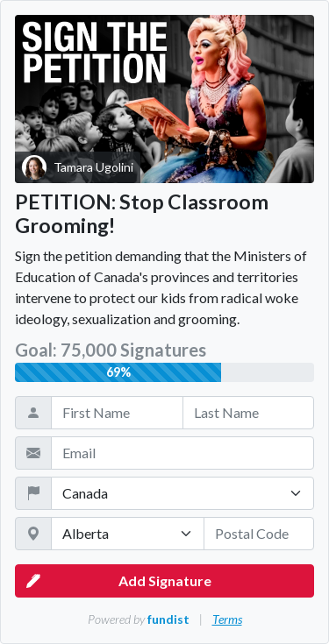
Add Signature (119, 581)
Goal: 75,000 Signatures (111, 350)
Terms (227, 619)
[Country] (182, 493)
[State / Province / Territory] (128, 534)
